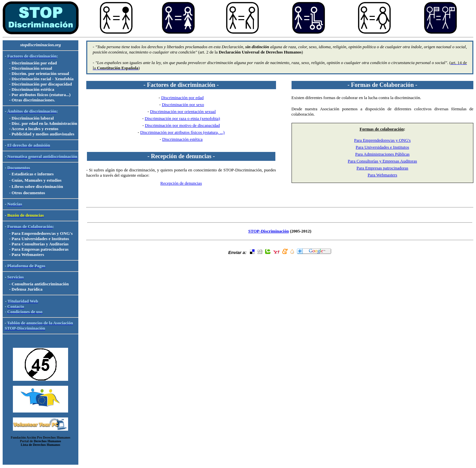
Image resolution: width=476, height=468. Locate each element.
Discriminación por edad (182, 98)
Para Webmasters (382, 175)
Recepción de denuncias (181, 183)
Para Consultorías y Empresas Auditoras (382, 161)
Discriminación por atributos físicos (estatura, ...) (182, 132)
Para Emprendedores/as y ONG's (382, 140)
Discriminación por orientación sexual (183, 111)
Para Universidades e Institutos (382, 147)
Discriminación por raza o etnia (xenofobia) (182, 118)
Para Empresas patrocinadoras (382, 168)
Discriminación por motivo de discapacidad (182, 125)
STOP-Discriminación (269, 231)
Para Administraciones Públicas (382, 154)
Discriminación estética (182, 139)
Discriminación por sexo (183, 105)
